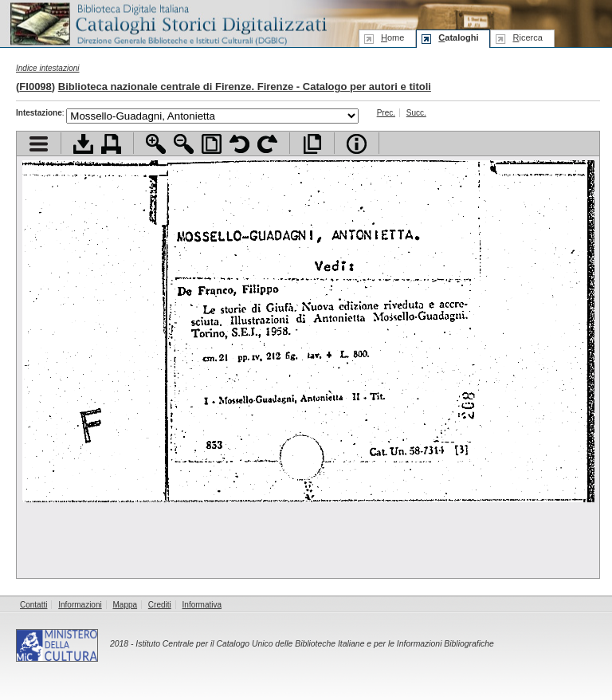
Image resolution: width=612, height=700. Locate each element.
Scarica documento (83, 144)
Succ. (416, 113)
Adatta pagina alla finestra (212, 144)
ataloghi (458, 37)
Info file (357, 144)
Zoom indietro (184, 144)
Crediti (160, 605)
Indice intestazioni (48, 68)
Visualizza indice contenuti (39, 144)
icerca (527, 37)
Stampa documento (111, 144)
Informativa (202, 605)
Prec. (386, 113)
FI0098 (35, 87)
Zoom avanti (156, 144)
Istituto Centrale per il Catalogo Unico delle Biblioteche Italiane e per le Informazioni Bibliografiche (314, 644)
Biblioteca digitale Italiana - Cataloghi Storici (167, 23)
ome (392, 37)
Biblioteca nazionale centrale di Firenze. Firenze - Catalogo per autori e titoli (245, 87)
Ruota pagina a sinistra (239, 144)
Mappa (126, 605)
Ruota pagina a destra (267, 144)
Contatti (33, 605)
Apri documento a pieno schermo (312, 144)
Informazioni (80, 605)
